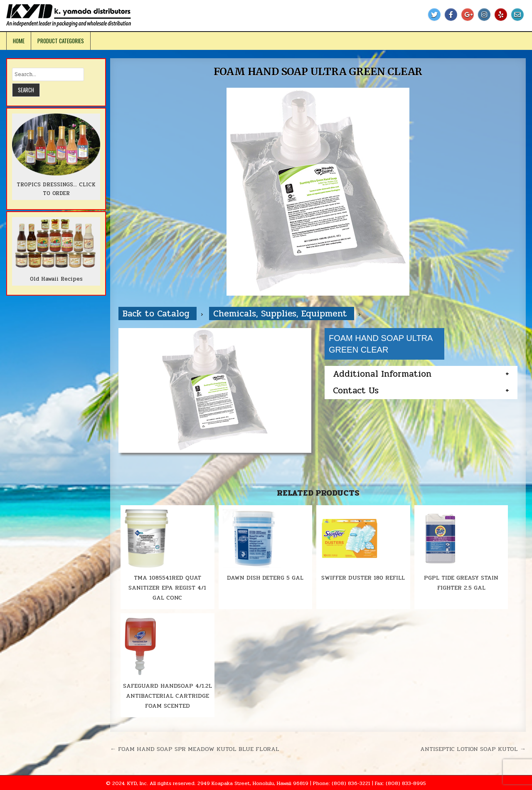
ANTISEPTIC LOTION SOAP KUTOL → (473, 749)
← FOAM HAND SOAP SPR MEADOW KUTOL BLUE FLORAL (195, 749)
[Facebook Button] (451, 15)
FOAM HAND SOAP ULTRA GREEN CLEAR (318, 72)
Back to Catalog (158, 314)
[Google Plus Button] (468, 15)
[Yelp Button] (501, 15)
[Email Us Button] (517, 15)
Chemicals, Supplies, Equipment (282, 314)
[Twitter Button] (434, 15)
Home (19, 41)
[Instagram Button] (484, 15)
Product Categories (61, 41)
